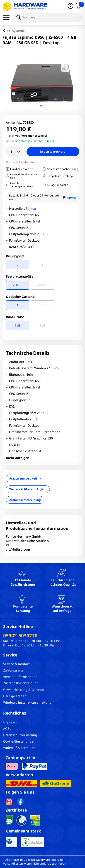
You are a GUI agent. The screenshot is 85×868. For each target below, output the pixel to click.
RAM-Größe (15, 317)
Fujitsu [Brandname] (31, 208)
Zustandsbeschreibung (25, 500)
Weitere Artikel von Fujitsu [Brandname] (28, 489)
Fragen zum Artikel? (23, 479)
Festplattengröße (20, 276)
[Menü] (8, 17)
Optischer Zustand (20, 297)
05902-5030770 (20, 636)
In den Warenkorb (53, 152)
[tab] (41, 106)
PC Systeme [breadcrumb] (16, 31)
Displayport (15, 256)
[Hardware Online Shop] (25, 6)
